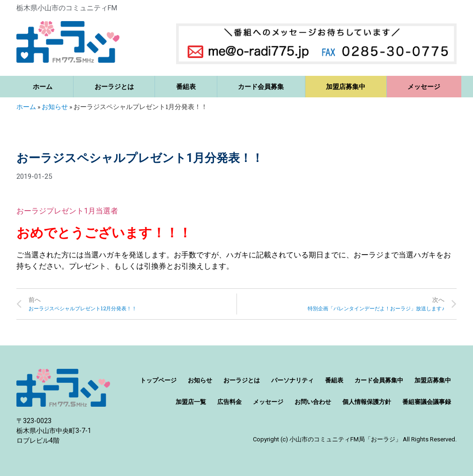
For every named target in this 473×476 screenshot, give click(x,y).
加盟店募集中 (346, 87)
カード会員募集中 (379, 380)
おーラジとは (114, 87)
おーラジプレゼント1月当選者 (67, 211)
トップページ (158, 380)
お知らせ (55, 107)
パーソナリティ (292, 380)
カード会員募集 (261, 87)
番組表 (186, 87)
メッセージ (424, 87)
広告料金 (229, 402)
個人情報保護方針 (367, 402)
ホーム (43, 87)
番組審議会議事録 (427, 402)
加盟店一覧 (191, 402)
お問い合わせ (313, 402)
